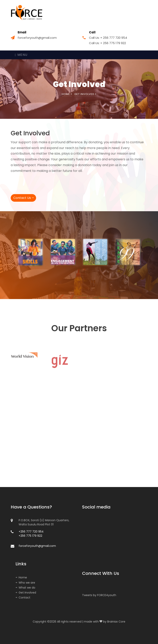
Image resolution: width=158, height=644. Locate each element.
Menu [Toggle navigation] (21, 55)
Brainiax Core (116, 622)
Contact (23, 598)
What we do (25, 588)
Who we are (25, 583)
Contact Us (23, 198)
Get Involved (26, 593)
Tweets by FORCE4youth (99, 595)
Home (67, 94)
